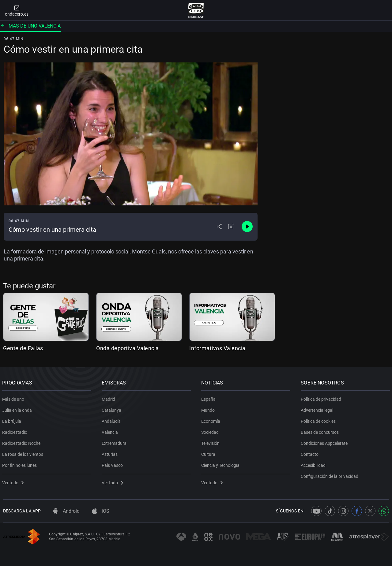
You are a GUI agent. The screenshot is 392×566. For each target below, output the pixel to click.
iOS (101, 511)
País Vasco (113, 464)
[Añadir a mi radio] (231, 227)
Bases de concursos (321, 431)
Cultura (209, 453)
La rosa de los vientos (24, 453)
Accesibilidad (314, 464)
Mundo (209, 409)
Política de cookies (319, 420)
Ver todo (14, 482)
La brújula (13, 420)
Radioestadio (16, 431)
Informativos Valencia (217, 348)
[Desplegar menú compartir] (219, 227)
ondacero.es (17, 10)
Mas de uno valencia (30, 26)
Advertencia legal (318, 409)
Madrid (109, 398)
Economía (212, 420)
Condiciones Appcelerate (325, 442)
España (209, 398)
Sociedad (211, 431)
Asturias (111, 453)
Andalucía (112, 420)
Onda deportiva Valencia (128, 348)
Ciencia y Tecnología (221, 464)
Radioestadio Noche (22, 442)
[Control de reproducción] (247, 227)
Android (66, 511)
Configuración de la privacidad (330, 475)
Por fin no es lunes (20, 464)
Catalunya (112, 409)
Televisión (211, 442)
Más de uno (14, 398)
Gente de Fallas (23, 348)
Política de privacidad (322, 398)
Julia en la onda (18, 409)
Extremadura (115, 442)
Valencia (111, 431)
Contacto (311, 453)
